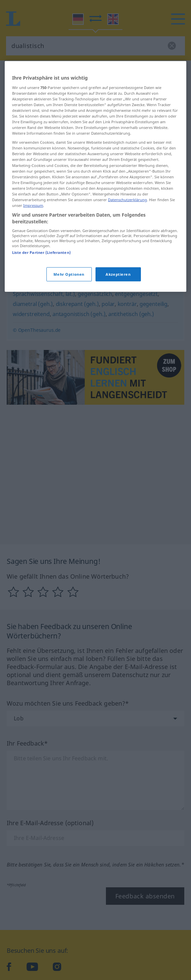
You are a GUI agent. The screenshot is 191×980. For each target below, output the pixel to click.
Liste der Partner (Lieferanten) (41, 302)
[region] (95, 226)
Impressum (33, 254)
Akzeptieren (118, 323)
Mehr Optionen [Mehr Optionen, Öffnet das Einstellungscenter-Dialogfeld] (69, 323)
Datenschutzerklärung (127, 249)
